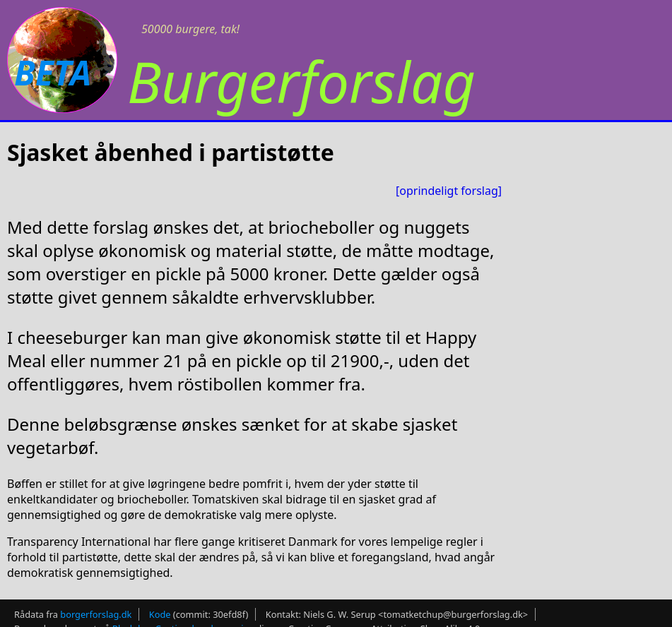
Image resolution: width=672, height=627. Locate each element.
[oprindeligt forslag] (449, 191)
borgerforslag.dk (96, 614)
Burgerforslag (301, 81)
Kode (160, 614)
